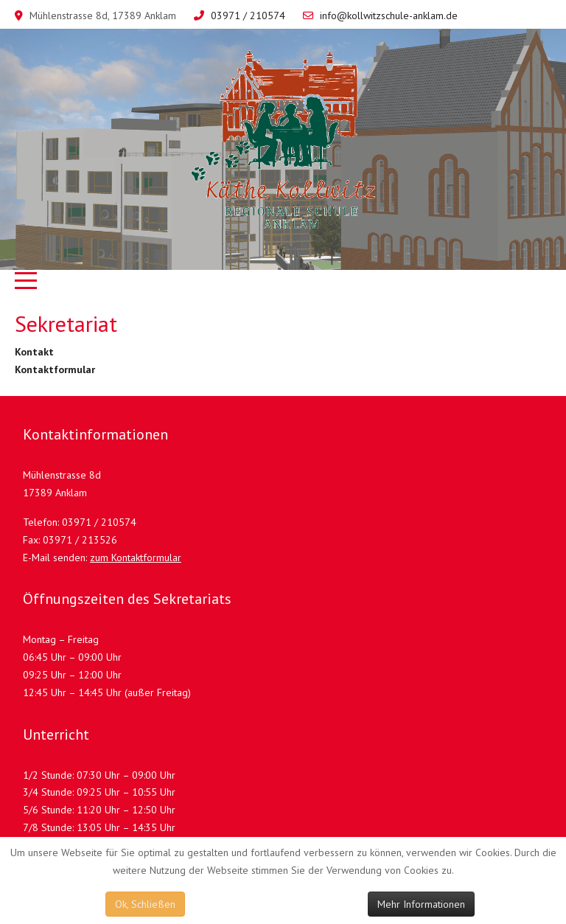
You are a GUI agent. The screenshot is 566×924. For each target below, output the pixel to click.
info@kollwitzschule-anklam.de (389, 15)
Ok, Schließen (145, 904)
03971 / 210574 (248, 15)
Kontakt (34, 352)
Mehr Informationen (421, 904)
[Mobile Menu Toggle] (26, 281)
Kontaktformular (55, 369)
